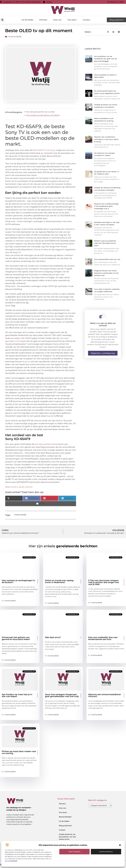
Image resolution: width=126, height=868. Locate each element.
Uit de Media (64, 821)
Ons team (72, 20)
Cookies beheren (106, 852)
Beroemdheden (65, 817)
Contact (86, 20)
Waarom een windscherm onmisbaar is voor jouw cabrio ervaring (106, 139)
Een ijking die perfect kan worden (41, 112)
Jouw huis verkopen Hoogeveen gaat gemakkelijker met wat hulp (62, 695)
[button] (120, 845)
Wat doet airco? (53, 637)
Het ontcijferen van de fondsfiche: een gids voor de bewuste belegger (106, 59)
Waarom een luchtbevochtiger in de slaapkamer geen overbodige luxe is (106, 206)
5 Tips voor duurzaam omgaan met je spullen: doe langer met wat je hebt (104, 582)
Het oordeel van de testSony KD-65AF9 (43, 115)
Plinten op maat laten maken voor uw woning (19, 752)
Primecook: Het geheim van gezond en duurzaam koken (16, 638)
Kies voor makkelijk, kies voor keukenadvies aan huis (103, 638)
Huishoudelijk (15, 37)
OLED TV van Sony (46, 150)
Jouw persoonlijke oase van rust (107, 259)
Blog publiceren (65, 826)
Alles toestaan (75, 852)
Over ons (57, 20)
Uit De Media (27, 20)
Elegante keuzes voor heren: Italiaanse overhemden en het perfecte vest (106, 273)
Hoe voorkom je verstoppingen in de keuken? (18, 581)
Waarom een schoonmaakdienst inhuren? (105, 695)
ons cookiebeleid (11, 861)
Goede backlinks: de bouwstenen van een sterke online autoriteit (67, 838)
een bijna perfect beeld (46, 444)
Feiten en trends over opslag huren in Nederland (59, 581)
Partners (43, 20)
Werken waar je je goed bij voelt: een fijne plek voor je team (105, 243)
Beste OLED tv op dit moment (19, 487)
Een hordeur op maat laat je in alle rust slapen (17, 695)
